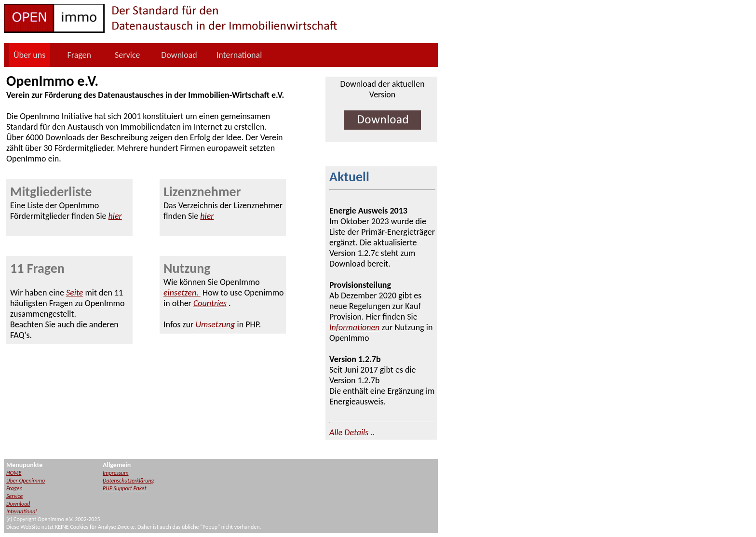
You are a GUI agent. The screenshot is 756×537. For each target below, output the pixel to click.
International (239, 55)
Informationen (354, 327)
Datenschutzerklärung (128, 481)
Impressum (116, 473)
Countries (210, 303)
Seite (74, 293)
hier (115, 216)
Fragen (79, 55)
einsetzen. (182, 293)
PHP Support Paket (124, 488)
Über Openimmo (26, 481)
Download (179, 55)
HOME (14, 473)
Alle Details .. (352, 432)
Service (128, 55)
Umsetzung (215, 324)
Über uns (29, 55)
